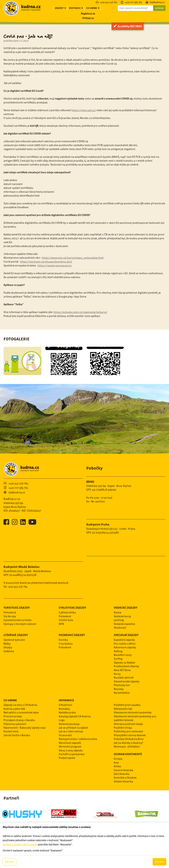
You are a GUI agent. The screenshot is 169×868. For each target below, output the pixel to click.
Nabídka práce (67, 712)
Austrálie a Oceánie (125, 778)
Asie (116, 763)
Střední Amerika (123, 781)
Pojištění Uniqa (123, 728)
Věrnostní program (70, 747)
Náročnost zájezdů (70, 743)
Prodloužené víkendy (126, 666)
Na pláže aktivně (124, 678)
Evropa (118, 759)
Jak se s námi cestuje (71, 731)
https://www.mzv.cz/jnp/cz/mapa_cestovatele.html (73, 258)
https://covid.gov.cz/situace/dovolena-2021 (46, 262)
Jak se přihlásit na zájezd (73, 728)
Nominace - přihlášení (127, 747)
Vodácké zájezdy (126, 608)
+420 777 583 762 (133, 3)
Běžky (7, 644)
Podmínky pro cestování (128, 731)
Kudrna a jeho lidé (14, 709)
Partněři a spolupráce (72, 754)
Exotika (63, 640)
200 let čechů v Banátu (17, 735)
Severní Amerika (123, 770)
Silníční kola (66, 620)
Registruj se (88, 13)
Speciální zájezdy (126, 635)
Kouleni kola (11, 731)
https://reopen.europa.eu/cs (55, 265)
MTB (61, 624)
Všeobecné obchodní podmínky (133, 712)
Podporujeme (67, 758)
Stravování (65, 735)
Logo (62, 720)
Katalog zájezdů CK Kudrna (75, 716)
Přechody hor (122, 685)
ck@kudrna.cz (157, 3)
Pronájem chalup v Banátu (19, 720)
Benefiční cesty (123, 655)
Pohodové (65, 616)
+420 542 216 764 (108, 3)
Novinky (119, 689)
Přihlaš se (88, 18)
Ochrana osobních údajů (128, 724)
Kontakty (64, 709)
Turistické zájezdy (17, 608)
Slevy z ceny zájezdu (71, 750)
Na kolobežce (122, 693)
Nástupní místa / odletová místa (78, 739)
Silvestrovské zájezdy (127, 681)
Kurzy (117, 674)
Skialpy (8, 647)
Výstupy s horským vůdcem (20, 624)
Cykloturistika (67, 612)
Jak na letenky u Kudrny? (128, 743)
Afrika (117, 766)
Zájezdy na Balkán (124, 663)
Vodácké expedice (124, 624)
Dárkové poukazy (69, 724)
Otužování (120, 628)
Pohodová (10, 612)
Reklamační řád (123, 709)
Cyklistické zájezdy (73, 608)
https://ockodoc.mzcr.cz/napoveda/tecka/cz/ (80, 312)
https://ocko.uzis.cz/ (84, 110)
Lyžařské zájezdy (16, 635)
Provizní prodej (13, 716)
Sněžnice (9, 651)
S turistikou (66, 644)
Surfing (118, 659)
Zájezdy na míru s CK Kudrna (20, 705)
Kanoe (118, 612)
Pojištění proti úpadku (127, 705)
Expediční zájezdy (124, 640)
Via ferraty (10, 616)
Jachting (119, 620)
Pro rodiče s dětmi (125, 644)
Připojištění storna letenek (130, 735)
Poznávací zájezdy (72, 635)
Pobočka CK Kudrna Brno (129, 739)
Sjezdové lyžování (14, 640)
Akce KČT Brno (122, 670)
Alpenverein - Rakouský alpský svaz (25, 728)
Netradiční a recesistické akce (21, 712)
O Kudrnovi (65, 705)
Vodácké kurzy (122, 616)
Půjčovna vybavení (15, 724)
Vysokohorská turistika (17, 620)
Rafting (118, 651)
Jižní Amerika (122, 774)
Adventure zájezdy (125, 647)
